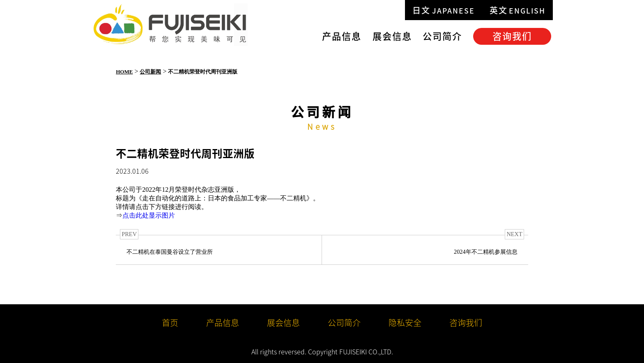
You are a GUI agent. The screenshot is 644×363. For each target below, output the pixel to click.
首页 (170, 323)
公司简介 (442, 36)
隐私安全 (405, 323)
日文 (444, 10)
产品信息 (342, 36)
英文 (518, 10)
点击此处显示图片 (149, 215)
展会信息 (392, 36)
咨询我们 (512, 36)
